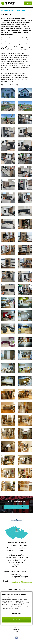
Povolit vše (16, 620)
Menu (28, 3)
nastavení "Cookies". (13, 608)
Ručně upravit (16, 613)
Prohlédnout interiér (18, 507)
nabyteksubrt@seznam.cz (21, 582)
